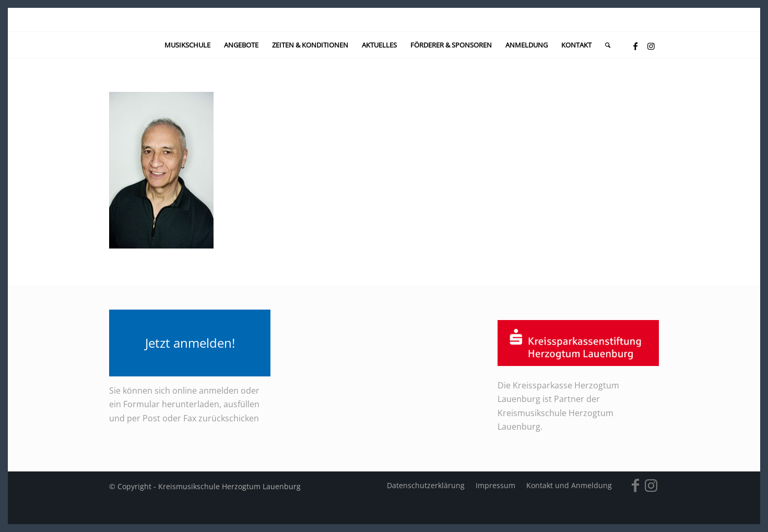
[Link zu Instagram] (651, 46)
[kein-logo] (384, 20)
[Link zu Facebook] (635, 46)
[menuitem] (187, 45)
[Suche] (604, 45)
